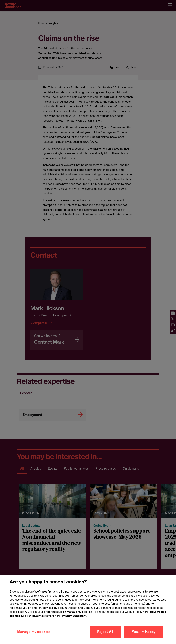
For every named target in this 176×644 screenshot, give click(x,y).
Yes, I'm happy (144, 635)
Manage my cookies (34, 635)
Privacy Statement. (75, 619)
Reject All (105, 635)
